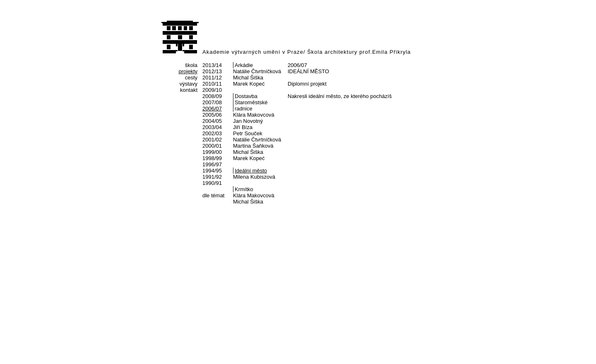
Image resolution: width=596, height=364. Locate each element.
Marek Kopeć (249, 84)
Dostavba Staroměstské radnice (251, 102)
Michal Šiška (248, 78)
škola (191, 65)
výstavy (189, 84)
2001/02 (212, 140)
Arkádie (244, 65)
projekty (188, 71)
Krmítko (244, 189)
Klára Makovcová (254, 115)
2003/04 (212, 127)
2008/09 (212, 96)
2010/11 (212, 84)
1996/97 (212, 164)
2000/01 (212, 146)
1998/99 (212, 158)
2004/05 (212, 121)
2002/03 (212, 133)
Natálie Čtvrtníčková (257, 71)
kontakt (189, 90)
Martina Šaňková (253, 146)
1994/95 (212, 171)
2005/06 (212, 115)
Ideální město (251, 171)
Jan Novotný (248, 121)
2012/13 (212, 71)
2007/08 (212, 102)
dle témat (213, 195)
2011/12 (212, 78)
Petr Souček (248, 133)
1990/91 (212, 183)
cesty (191, 78)
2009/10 (212, 90)
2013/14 (212, 65)
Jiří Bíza (243, 127)
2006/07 (212, 109)
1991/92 (212, 177)
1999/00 (212, 152)
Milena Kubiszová (254, 177)
